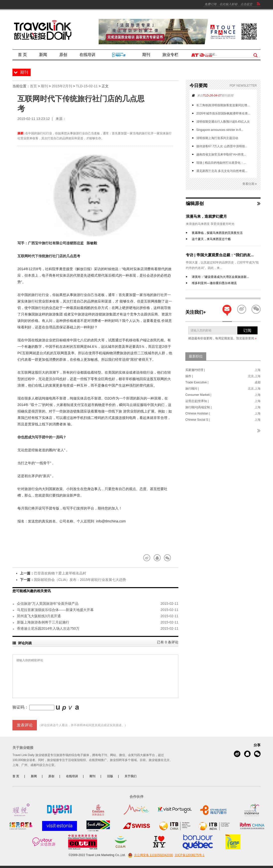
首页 (33, 86)
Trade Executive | (197, 382)
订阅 (247, 331)
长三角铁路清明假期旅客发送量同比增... (223, 105)
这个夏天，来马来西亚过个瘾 (211, 239)
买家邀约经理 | (195, 370)
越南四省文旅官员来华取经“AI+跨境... (221, 154)
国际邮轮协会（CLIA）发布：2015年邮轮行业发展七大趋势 (80, 580)
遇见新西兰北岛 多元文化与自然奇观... (222, 171)
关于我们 (131, 776)
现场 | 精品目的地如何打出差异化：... (221, 163)
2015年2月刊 (62, 86)
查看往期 (250, 184)
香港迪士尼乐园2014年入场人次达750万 (48, 628)
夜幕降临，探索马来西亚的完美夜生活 (217, 233)
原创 (51, 776)
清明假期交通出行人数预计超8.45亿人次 (223, 122)
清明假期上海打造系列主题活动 (217, 138)
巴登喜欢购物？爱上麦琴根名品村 (60, 573)
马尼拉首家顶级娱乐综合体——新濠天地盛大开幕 (55, 610)
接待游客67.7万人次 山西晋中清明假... (222, 146)
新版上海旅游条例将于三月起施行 (43, 622)
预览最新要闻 (246, 338)
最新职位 (196, 356)
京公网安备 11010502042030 (150, 855)
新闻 (34, 776)
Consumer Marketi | (198, 395)
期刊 (44, 86)
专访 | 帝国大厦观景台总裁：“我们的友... (220, 255)
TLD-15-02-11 (87, 86)
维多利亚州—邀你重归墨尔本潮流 (214, 283)
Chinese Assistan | (198, 413)
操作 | (189, 376)
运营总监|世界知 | (197, 401)
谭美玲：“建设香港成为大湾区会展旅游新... (220, 277)
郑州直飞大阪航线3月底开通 (39, 616)
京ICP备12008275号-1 (190, 855)
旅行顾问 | (192, 389)
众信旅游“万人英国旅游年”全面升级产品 (48, 604)
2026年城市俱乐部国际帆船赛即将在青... (223, 113)
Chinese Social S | (198, 420)
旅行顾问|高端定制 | (199, 407)
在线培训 (72, 776)
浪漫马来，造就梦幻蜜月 (206, 216)
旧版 (110, 776)
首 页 (16, 776)
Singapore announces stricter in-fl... (220, 130)
